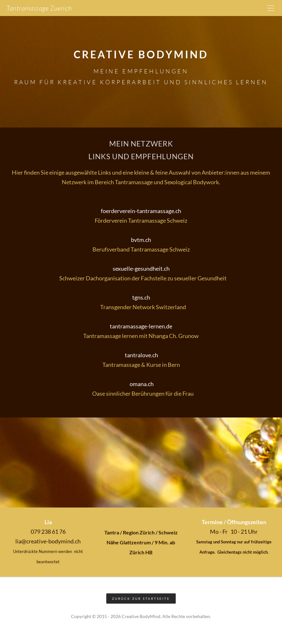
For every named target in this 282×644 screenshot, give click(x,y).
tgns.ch (141, 297)
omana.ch (141, 384)
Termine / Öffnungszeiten (234, 522)
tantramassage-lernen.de (141, 326)
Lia (48, 522)
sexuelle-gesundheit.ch (141, 268)
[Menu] (271, 8)
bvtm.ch (141, 240)
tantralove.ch (141, 355)
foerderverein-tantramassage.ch (141, 211)
